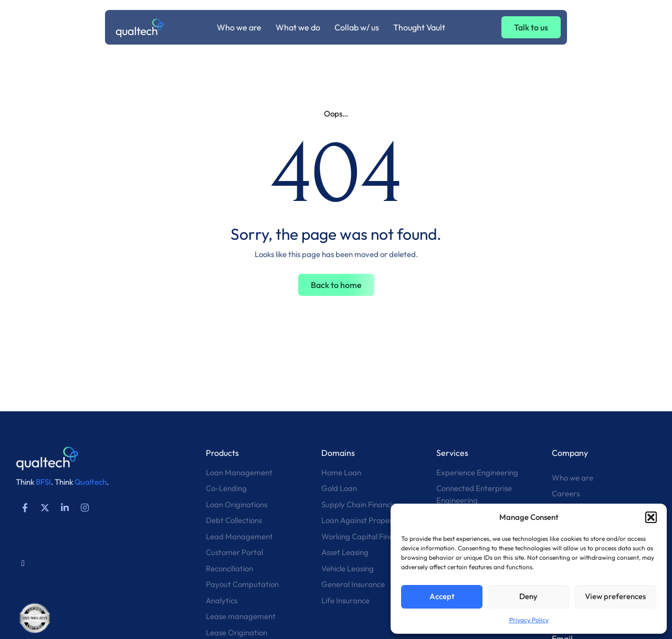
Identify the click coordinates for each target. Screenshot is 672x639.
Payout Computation (242, 584)
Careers (566, 493)
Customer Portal (234, 552)
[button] (651, 517)
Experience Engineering (477, 472)
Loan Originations (237, 504)
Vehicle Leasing (348, 568)
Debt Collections (234, 520)
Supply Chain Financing (361, 504)
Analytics (222, 600)
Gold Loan (339, 488)
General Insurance (353, 584)
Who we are (573, 478)
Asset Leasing (345, 552)
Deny (528, 596)
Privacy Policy (529, 620)
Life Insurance (345, 600)
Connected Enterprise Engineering (474, 494)
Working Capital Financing (367, 536)
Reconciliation (229, 568)
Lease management (241, 616)
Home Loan (341, 472)
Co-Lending (226, 488)
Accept (442, 596)
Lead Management (239, 536)
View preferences (615, 596)
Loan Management (239, 472)
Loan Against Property (361, 520)
